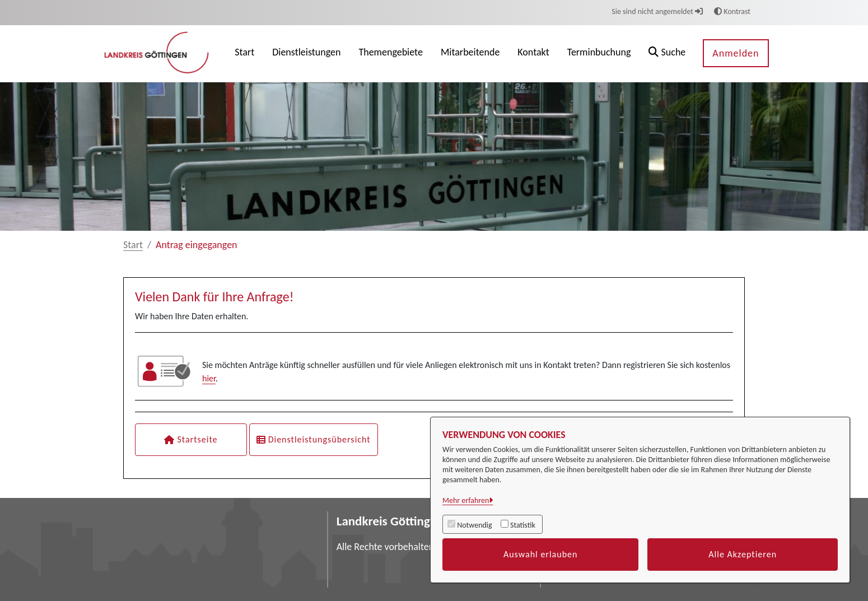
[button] (667, 53)
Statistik (523, 525)
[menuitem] (244, 53)
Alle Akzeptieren (743, 554)
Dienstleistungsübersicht (314, 439)
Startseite (191, 439)
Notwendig (474, 525)
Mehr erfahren (466, 500)
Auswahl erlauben (541, 554)
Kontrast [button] (732, 11)
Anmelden (736, 53)
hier (209, 378)
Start (133, 245)
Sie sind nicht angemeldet (657, 11)
